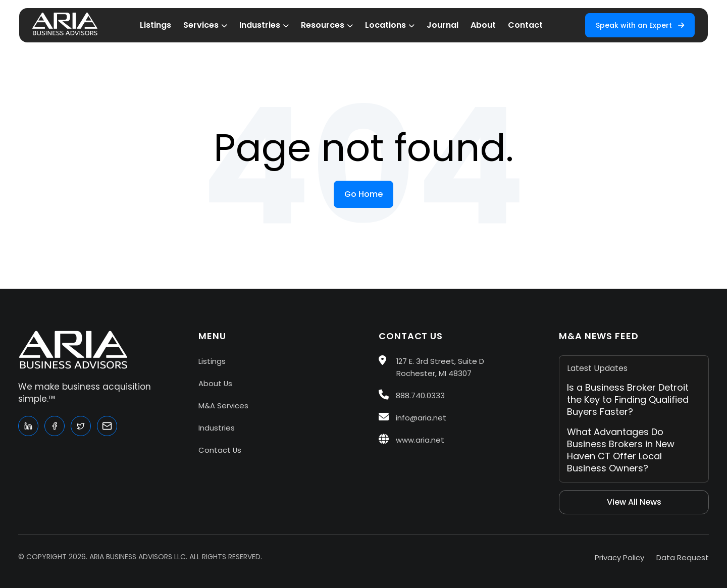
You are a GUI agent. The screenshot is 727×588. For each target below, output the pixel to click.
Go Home (363, 194)
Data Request (683, 557)
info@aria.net (412, 418)
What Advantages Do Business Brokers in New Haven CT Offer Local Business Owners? (621, 450)
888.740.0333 (412, 395)
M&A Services (223, 406)
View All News (634, 502)
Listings (212, 361)
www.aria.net (411, 440)
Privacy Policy (619, 557)
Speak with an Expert (640, 25)
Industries (217, 428)
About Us (215, 383)
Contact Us (220, 450)
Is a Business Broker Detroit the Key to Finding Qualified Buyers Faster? (628, 399)
